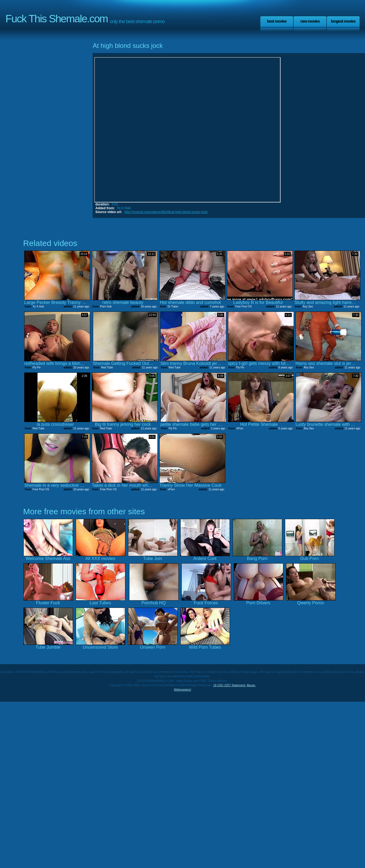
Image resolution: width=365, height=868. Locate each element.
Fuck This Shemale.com (57, 19)
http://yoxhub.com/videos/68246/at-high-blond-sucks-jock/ (166, 212)
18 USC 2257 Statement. (230, 685)
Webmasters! (182, 690)
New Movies (310, 21)
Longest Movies (343, 21)
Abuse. (251, 685)
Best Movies (277, 21)
